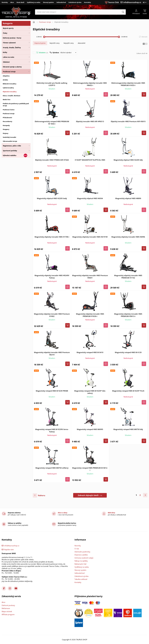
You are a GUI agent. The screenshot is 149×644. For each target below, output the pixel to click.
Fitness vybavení (9, 43)
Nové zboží (20, 2)
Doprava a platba (81, 555)
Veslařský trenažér (10, 137)
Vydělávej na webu (34, 2)
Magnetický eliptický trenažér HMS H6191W (90, 237)
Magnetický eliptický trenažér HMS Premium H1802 (52, 315)
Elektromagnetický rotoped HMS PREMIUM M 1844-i (52, 123)
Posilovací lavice (9, 110)
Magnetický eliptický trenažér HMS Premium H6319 (52, 354)
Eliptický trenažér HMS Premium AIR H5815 (128, 121)
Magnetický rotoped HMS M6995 (90, 429)
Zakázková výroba (75, 2)
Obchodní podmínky (82, 552)
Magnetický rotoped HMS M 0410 (90, 352)
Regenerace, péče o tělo (12, 146)
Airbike (5, 80)
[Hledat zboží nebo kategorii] (80, 12)
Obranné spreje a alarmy (12, 67)
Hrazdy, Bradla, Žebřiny (12, 48)
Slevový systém (48, 2)
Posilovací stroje (9, 72)
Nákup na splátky (81, 561)
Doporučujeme (40, 43)
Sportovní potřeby (10, 151)
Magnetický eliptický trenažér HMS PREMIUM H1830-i (90, 315)
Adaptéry (6, 76)
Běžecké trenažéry (10, 84)
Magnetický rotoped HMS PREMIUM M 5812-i (90, 469)
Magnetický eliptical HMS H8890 (128, 198)
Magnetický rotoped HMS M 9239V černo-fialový (52, 430)
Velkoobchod (61, 2)
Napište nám (9, 549)
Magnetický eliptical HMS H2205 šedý (52, 198)
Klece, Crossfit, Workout (12, 96)
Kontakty (87, 2)
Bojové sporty (8, 28)
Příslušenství (7, 118)
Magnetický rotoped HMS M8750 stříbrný (52, 468)
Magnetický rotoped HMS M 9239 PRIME (52, 391)
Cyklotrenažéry (8, 88)
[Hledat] (123, 12)
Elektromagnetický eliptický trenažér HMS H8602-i (90, 84)
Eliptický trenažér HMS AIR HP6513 (90, 121)
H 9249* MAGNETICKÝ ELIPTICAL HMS (90, 160)
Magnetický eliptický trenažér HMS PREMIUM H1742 (128, 277)
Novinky (5, 2)
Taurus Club (113, 2)
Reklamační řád (80, 564)
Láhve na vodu (9, 57)
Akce (12, 2)
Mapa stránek (7, 611)
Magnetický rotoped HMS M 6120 (128, 352)
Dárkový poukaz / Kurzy (12, 38)
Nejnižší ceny (55, 43)
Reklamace (6, 608)
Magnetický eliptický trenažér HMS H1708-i (52, 237)
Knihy (5, 52)
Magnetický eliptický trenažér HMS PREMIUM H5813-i (128, 315)
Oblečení (6, 62)
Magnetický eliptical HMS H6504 (90, 198)
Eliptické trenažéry (10, 92)
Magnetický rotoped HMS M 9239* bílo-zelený (90, 392)
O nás (77, 549)
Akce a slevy (63, 513)
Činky (5, 33)
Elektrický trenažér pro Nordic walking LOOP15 (52, 84)
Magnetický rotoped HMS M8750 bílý (128, 429)
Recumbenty (7, 121)
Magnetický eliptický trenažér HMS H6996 (128, 237)
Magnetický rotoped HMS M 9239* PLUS (128, 391)
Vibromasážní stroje (10, 141)
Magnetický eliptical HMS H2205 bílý (128, 160)
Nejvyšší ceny (69, 43)
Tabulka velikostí (81, 579)
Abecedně (82, 43)
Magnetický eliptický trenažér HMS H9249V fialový (52, 277)
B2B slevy (111, 513)
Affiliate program (8, 614)
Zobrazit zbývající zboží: (90, 495)
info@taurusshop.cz (132, 2)
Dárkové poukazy (8, 605)
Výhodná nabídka (10, 155)
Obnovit (144, 37)
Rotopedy (6, 125)
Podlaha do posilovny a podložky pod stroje (16, 105)
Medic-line (7, 100)
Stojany (6, 133)
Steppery (6, 129)
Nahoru (42, 495)
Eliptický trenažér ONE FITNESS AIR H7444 (52, 160)
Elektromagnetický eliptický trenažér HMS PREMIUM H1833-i (128, 84)
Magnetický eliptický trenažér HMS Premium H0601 (90, 277)
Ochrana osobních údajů (84, 558)
